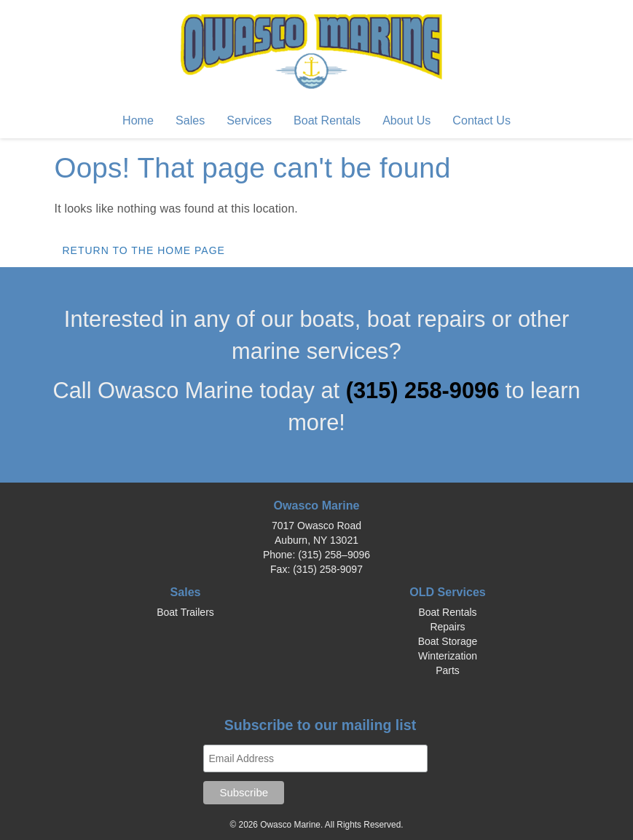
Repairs (447, 627)
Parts (448, 670)
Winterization (448, 656)
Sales (190, 120)
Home (138, 120)
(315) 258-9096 (426, 391)
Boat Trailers (185, 612)
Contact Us (481, 120)
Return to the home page (144, 250)
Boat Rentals (327, 120)
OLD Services (448, 592)
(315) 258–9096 (334, 555)
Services (249, 120)
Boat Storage (448, 641)
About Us (406, 120)
